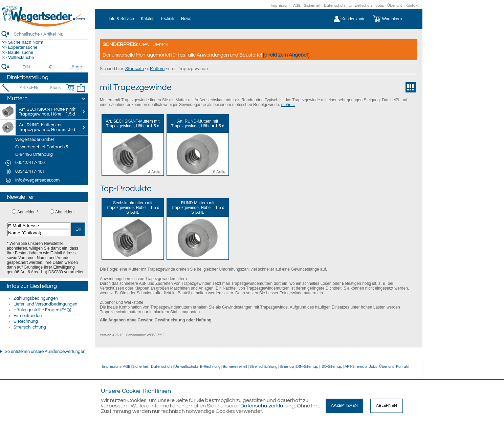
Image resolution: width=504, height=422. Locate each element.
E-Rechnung (26, 321)
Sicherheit (312, 6)
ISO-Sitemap (332, 367)
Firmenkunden (28, 316)
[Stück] (55, 88)
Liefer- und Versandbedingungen (45, 304)
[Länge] (76, 67)
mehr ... (288, 105)
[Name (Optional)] (39, 233)
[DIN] (27, 67)
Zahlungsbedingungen (36, 298)
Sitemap (287, 367)
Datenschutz (335, 6)
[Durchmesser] (51, 67)
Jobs (380, 6)
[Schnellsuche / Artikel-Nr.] (51, 34)
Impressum (280, 6)
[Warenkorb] (392, 19)
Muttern (157, 69)
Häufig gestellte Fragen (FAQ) (42, 310)
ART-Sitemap (356, 367)
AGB (297, 6)
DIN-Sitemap (307, 367)
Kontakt (412, 6)
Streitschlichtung (30, 327)
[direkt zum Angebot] (286, 55)
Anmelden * (28, 212)
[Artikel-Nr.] (29, 88)
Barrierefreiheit (235, 367)
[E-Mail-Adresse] (39, 226)
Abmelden (64, 212)
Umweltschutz (360, 6)
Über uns (395, 6)
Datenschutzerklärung (268, 406)
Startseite (135, 69)
